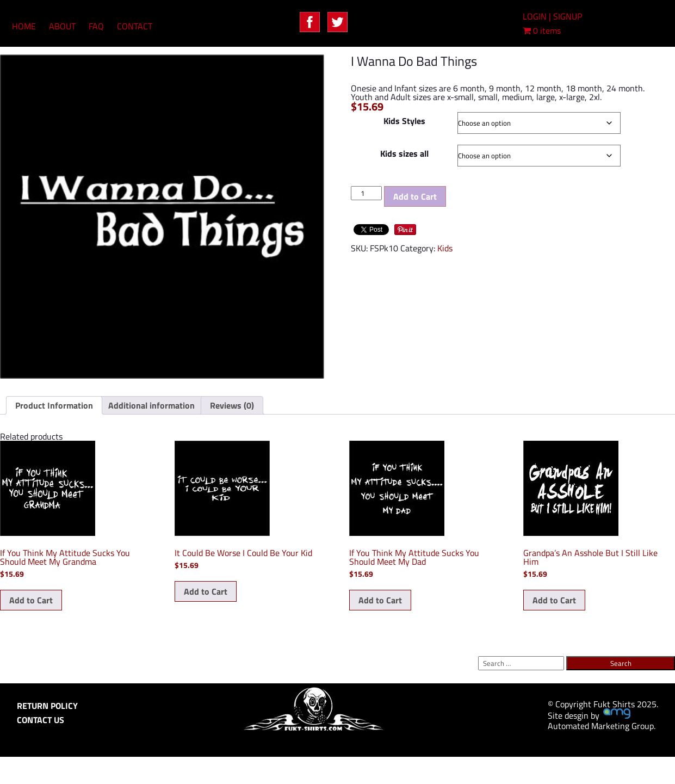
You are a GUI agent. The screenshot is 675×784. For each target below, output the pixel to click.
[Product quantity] (366, 193)
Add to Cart (415, 196)
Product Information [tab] (54, 405)
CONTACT (135, 26)
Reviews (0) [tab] (232, 405)
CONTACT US (41, 720)
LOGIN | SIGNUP (552, 16)
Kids (445, 248)
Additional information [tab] (151, 405)
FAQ (96, 26)
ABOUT (62, 26)
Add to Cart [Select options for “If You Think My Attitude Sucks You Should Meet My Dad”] (380, 600)
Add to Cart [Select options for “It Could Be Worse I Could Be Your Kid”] (206, 591)
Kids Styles (404, 121)
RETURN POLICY (47, 706)
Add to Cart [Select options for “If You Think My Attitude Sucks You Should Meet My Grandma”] (31, 600)
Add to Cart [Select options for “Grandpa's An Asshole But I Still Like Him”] (554, 600)
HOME (24, 26)
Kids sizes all (404, 153)
